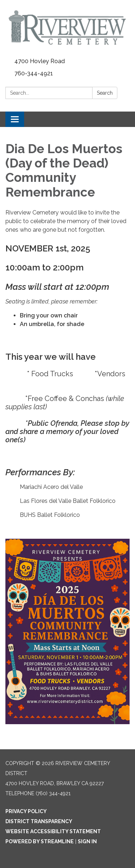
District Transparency (39, 821)
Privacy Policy (26, 811)
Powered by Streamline (40, 841)
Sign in (87, 841)
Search (105, 93)
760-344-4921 (34, 73)
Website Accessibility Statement (53, 831)
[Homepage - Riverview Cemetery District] (67, 28)
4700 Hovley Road (40, 61)
